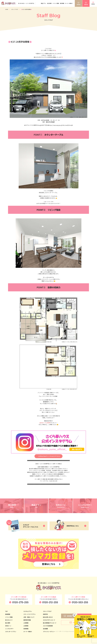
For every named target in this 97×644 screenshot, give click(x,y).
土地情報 (26, 623)
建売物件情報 (27, 620)
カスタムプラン (28, 612)
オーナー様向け (69, 3)
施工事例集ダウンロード (50, 623)
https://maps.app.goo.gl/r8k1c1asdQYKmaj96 (61, 125)
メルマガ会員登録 (48, 626)
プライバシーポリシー (49, 632)
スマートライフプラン (30, 614)
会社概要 (45, 629)
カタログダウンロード (49, 620)
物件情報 (62, 3)
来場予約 (45, 614)
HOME (7, 9)
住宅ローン (8, 626)
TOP (6, 612)
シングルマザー (9, 629)
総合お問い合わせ (48, 617)
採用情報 (26, 629)
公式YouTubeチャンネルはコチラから (49, 456)
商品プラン (44, 3)
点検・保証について (29, 617)
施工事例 (49, 3)
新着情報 (8, 614)
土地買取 (26, 626)
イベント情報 (56, 3)
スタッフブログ (15, 9)
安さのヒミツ (9, 620)
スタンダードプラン (11, 632)
